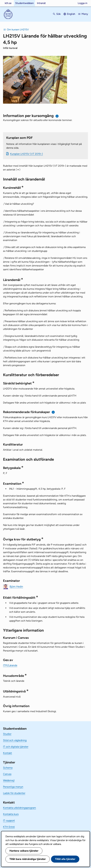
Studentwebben (24, 3)
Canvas (7, 774)
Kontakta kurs (11, 814)
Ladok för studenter (14, 793)
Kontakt (8, 753)
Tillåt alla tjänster (65, 859)
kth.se (8, 3)
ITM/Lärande (10, 665)
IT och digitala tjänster (16, 747)
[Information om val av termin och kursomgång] (57, 116)
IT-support (9, 820)
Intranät (41, 3)
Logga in (83, 3)
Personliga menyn (13, 787)
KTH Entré (9, 827)
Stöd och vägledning (15, 740)
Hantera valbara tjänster (24, 851)
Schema (8, 768)
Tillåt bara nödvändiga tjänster (28, 859)
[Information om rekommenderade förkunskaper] (53, 412)
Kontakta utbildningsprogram (20, 808)
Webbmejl (9, 780)
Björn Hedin (16, 586)
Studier (7, 734)
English (71, 14)
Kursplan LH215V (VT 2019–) (26, 154)
